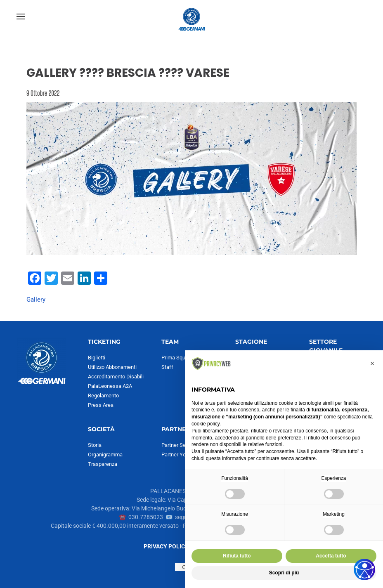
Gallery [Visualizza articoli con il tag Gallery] (36, 300)
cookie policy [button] (206, 424)
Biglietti (97, 358)
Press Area (101, 405)
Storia (95, 445)
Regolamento (103, 396)
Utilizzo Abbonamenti (112, 367)
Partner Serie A (179, 445)
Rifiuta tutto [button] (237, 556)
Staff (167, 367)
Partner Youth (177, 455)
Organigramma (105, 455)
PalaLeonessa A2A (110, 386)
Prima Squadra (178, 358)
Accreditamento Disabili (116, 377)
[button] (21, 17)
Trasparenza (103, 464)
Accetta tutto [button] (331, 556)
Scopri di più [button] (284, 573)
